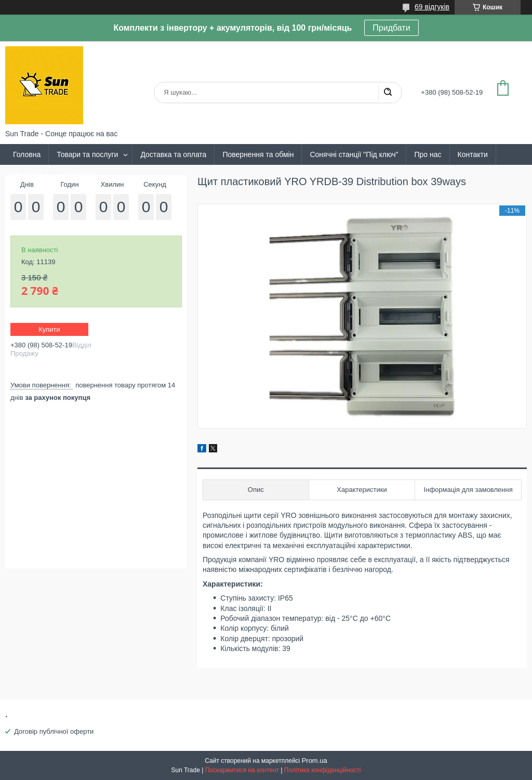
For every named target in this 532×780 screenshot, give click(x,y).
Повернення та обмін (258, 154)
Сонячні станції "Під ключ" (354, 154)
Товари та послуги (87, 154)
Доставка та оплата (173, 154)
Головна (27, 154)
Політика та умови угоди (54, 175)
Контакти (473, 154)
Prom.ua (315, 760)
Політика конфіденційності (323, 770)
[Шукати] (388, 93)
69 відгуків (432, 7)
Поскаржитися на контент (242, 770)
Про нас (428, 154)
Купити (49, 329)
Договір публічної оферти (54, 731)
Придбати (391, 28)
